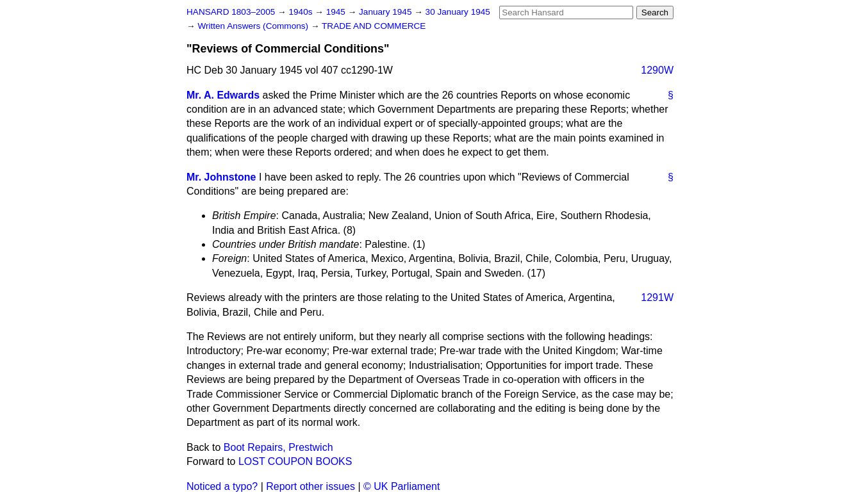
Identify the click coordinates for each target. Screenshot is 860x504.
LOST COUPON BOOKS (295, 461)
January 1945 (386, 12)
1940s (302, 12)
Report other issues (310, 486)
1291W (657, 297)
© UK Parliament (401, 486)
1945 (337, 12)
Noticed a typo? (222, 486)
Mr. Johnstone (221, 177)
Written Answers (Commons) (254, 26)
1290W (657, 70)
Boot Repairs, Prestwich (278, 447)
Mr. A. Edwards (223, 95)
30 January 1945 (458, 12)
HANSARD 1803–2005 (231, 12)
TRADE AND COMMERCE (374, 26)
